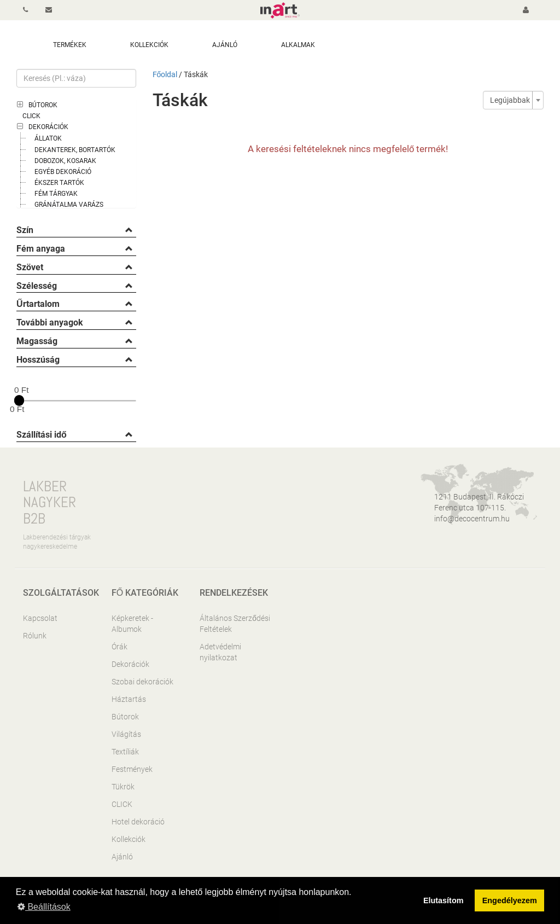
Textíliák (125, 752)
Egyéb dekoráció (63, 172)
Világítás (126, 734)
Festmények (132, 769)
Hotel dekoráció (138, 822)
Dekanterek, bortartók (75, 150)
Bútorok (43, 105)
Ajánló (122, 857)
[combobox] (513, 100)
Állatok (48, 138)
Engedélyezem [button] (510, 900)
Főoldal (165, 74)
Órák (119, 647)
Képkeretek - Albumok (132, 624)
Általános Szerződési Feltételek (235, 624)
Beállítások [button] (44, 907)
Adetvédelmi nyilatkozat (220, 652)
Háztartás (129, 699)
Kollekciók (129, 839)
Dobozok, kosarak (65, 161)
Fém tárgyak (56, 194)
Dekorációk (48, 127)
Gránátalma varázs (69, 205)
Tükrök (123, 787)
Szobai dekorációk (142, 682)
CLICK (31, 116)
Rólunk (35, 636)
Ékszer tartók (59, 183)
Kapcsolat (40, 618)
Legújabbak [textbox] (510, 100)
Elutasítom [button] (444, 900)
